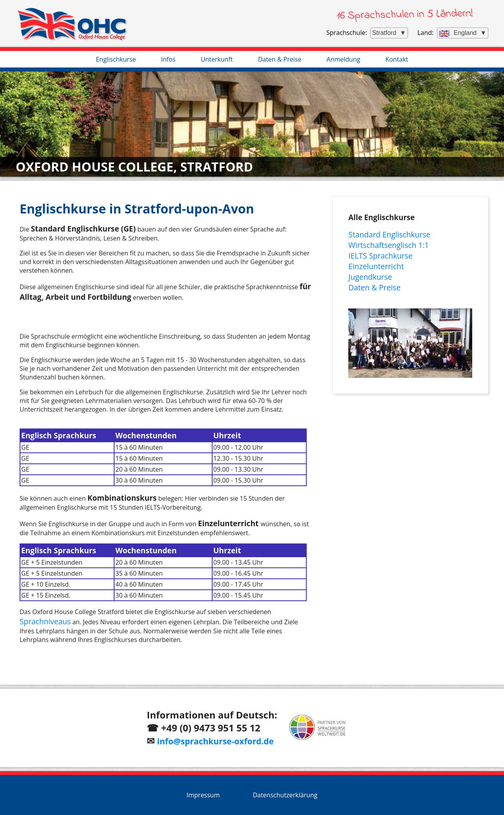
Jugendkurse (370, 277)
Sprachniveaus (45, 621)
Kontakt (397, 59)
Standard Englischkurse (389, 234)
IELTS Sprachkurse (380, 256)
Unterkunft (217, 59)
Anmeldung (344, 59)
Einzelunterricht (376, 266)
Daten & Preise (280, 59)
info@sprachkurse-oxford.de (216, 741)
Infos (168, 59)
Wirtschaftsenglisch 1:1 (388, 245)
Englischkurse (116, 59)
